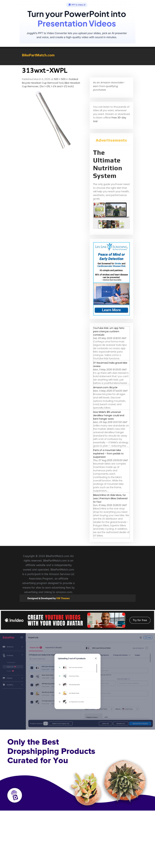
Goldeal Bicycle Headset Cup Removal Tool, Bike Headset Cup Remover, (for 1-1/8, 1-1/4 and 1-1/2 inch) (51, 83)
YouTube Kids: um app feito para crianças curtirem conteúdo (109, 331)
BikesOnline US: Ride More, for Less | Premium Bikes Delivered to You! (110, 498)
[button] (78, 64)
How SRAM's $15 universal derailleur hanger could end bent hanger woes (109, 415)
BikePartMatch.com (38, 55)
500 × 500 (60, 79)
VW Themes (63, 598)
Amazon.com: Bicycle (105, 387)
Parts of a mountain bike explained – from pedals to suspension (108, 454)
